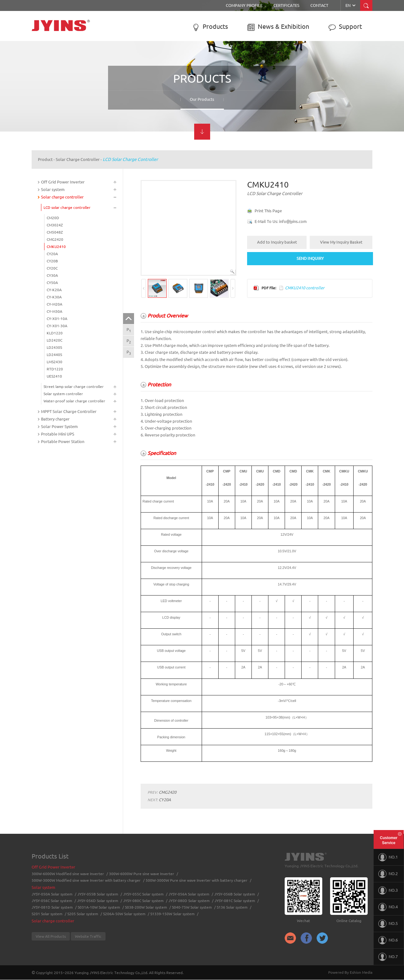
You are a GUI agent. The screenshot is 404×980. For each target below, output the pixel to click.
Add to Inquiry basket (277, 242)
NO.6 (388, 940)
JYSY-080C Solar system (143, 901)
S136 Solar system (232, 907)
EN (351, 5)
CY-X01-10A (57, 319)
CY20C (52, 268)
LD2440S (54, 355)
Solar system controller (63, 394)
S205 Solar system (83, 914)
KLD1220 (55, 333)
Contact (319, 5)
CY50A (52, 283)
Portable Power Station (63, 441)
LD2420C (54, 340)
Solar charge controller (78, 159)
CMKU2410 (56, 247)
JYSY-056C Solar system (52, 901)
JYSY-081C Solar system (235, 901)
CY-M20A (54, 304)
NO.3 (388, 890)
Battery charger (55, 419)
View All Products (51, 936)
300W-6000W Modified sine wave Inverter (68, 874)
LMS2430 (54, 362)
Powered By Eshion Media (350, 972)
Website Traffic (88, 936)
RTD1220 (55, 369)
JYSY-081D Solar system (52, 907)
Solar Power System (59, 426)
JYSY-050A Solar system (52, 894)
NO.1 (388, 857)
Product (45, 159)
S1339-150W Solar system (172, 914)
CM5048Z (55, 232)
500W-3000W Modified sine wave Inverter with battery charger (86, 880)
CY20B (52, 261)
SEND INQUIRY (310, 258)
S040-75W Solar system (192, 907)
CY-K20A (54, 290)
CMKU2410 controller (305, 288)
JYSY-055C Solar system (143, 894)
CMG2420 (55, 239)
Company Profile (244, 5)
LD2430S (54, 347)
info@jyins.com (293, 221)
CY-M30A (54, 311)
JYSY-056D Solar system (98, 901)
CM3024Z (55, 225)
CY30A (52, 275)
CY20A (52, 254)
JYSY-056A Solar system (189, 894)
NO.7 (388, 957)
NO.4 (388, 907)
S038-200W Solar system (146, 907)
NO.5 (388, 924)
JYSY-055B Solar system (98, 894)
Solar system (53, 189)
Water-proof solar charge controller (74, 401)
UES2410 (54, 376)
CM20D (53, 218)
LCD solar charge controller (130, 159)
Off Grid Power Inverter (63, 182)
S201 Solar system (47, 914)
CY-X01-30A (57, 326)
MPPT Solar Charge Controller (69, 411)
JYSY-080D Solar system (189, 901)
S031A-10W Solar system (99, 907)
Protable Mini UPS (58, 434)
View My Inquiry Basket (341, 242)
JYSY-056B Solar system (235, 894)
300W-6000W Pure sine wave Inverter (142, 874)
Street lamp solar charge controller (74, 387)
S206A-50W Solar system (124, 914)
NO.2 (388, 874)
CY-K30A (54, 297)
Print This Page (268, 211)
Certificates (286, 5)
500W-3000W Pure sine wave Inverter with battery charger (197, 880)
